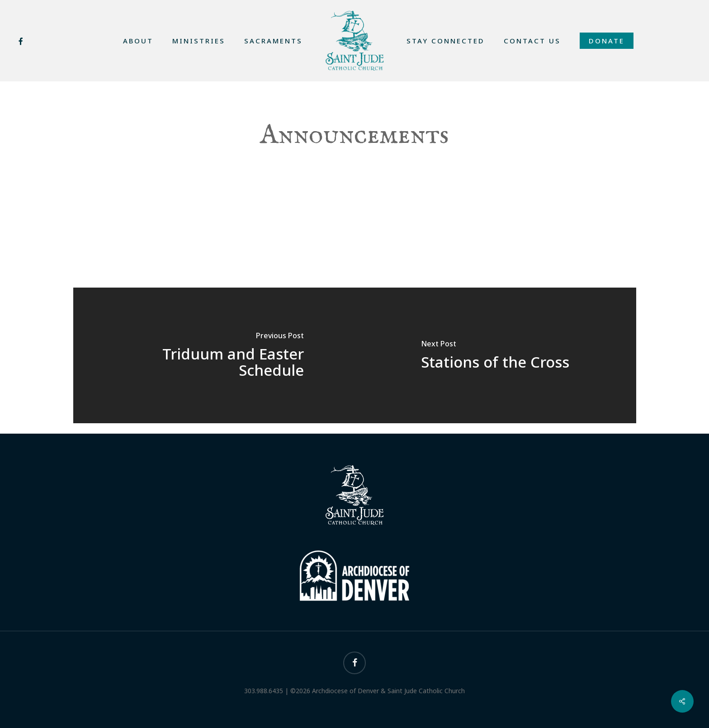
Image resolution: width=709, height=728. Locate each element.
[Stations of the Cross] (495, 355)
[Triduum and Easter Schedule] (214, 355)
